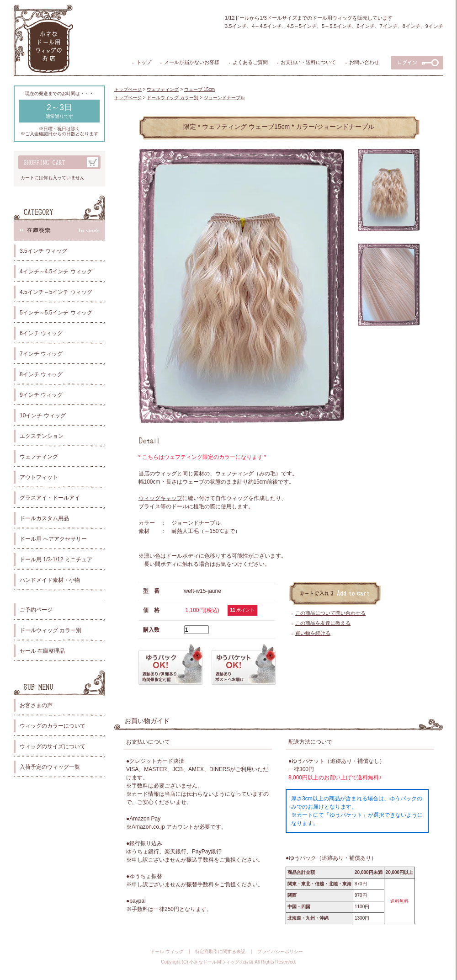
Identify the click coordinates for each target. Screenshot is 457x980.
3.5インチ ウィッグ (43, 251)
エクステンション (42, 436)
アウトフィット (39, 477)
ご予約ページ (36, 610)
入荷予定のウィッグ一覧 (50, 767)
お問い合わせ (364, 62)
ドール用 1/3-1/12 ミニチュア (56, 559)
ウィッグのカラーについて (53, 726)
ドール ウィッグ (167, 951)
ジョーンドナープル (224, 98)
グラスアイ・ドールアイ (50, 498)
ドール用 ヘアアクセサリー (53, 539)
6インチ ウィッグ (41, 333)
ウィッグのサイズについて (53, 746)
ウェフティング (39, 457)
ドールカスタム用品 (44, 518)
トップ (144, 62)
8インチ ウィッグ (41, 374)
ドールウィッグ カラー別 (50, 630)
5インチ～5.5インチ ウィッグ (56, 313)
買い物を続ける (313, 633)
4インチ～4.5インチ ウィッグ (56, 272)
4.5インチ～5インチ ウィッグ (56, 292)
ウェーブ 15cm (199, 89)
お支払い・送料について (308, 62)
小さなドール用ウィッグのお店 (221, 962)
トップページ (128, 89)
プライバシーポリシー (280, 951)
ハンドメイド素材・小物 (50, 580)
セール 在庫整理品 (42, 651)
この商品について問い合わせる (330, 613)
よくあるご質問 (250, 62)
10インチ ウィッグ (43, 415)
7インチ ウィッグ (41, 354)
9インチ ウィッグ (41, 395)
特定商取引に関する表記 (220, 951)
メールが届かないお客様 (192, 62)
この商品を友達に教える (323, 623)
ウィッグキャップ (160, 498)
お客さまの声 (36, 705)
